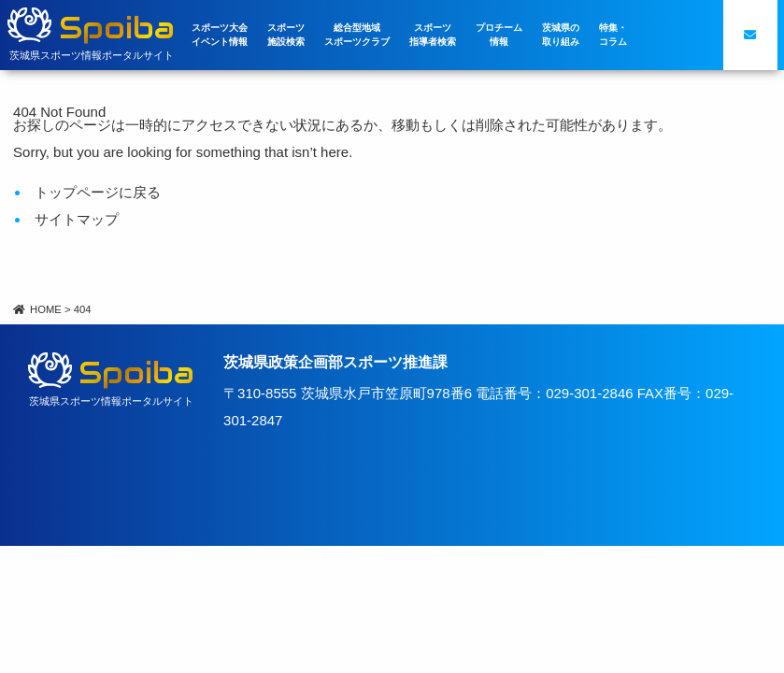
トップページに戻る (98, 192)
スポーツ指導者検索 (433, 35)
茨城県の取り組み (561, 35)
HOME (37, 309)
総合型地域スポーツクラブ (357, 35)
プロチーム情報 (499, 35)
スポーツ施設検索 (286, 35)
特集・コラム (613, 35)
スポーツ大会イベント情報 (220, 35)
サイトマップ (77, 219)
